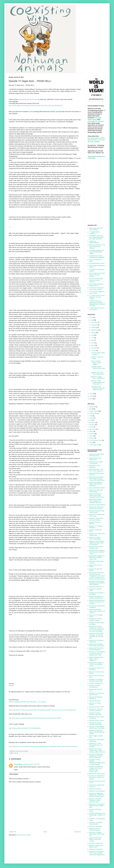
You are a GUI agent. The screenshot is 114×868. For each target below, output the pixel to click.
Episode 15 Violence (95, 789)
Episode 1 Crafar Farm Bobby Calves (96, 846)
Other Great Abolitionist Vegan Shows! (96, 285)
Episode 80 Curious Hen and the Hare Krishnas (96, 508)
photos (91, 431)
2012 (91, 320)
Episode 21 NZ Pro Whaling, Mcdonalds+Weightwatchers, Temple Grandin (97, 762)
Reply (16, 770)
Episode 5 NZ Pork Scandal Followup (95, 829)
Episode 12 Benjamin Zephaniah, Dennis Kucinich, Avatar (96, 800)
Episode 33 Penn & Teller (97, 707)
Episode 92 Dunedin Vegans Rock (95, 459)
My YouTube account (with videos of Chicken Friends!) (97, 275)
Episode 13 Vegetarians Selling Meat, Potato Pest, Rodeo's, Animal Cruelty (97, 795)
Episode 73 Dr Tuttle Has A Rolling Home (98, 373)
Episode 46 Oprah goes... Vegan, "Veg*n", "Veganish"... (97, 659)
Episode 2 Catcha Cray (96, 843)
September (95, 330)
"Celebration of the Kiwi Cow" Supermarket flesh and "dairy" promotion (96, 237)
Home (45, 832)
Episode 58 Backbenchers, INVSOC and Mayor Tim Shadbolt (97, 602)
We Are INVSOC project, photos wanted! (96, 363)
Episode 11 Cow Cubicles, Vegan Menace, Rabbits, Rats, (97, 806)
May (93, 340)
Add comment (14, 774)
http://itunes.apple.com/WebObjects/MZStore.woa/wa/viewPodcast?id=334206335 (96, 140)
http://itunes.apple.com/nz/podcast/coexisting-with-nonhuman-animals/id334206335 (35, 106)
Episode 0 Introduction (96, 849)
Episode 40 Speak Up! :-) (97, 683)
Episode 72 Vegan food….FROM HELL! (98, 377)
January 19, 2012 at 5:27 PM (31, 764)
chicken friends (94, 411)
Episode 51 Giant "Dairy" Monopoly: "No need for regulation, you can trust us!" (97, 636)
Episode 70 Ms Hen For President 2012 (96, 547)
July (93, 335)
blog (91, 409)
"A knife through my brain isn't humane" (97, 309)
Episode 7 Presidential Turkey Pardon (96, 823)
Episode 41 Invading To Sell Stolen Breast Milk (96, 680)
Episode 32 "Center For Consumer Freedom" (96, 710)
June (93, 338)
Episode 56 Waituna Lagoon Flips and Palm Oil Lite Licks (97, 611)
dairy (91, 416)
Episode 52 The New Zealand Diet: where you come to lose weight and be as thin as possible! (96, 629)
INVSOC (92, 425)
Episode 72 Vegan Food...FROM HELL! (95, 538)
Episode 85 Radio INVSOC (97, 488)
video (91, 443)
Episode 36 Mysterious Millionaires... (96, 698)
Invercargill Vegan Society (97, 263)
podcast (16, 753)
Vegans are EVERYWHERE (94, 242)
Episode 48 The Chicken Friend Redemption (97, 649)
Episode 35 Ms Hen (95, 701)
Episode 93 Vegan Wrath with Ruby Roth (97, 455)
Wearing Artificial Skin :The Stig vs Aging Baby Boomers (97, 247)
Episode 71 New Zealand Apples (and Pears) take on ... (98, 382)
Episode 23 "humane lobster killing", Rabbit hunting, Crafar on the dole (97, 750)
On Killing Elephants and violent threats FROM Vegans (97, 252)
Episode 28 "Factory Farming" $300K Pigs (96, 724)
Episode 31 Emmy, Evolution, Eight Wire (95, 714)
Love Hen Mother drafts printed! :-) (98, 354)
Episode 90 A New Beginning (95, 466)
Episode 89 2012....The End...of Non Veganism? (96, 470)
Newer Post (13, 832)
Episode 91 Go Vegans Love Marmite (96, 463)
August (94, 333)
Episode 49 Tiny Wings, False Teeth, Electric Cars (97, 645)
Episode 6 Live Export (96, 826)
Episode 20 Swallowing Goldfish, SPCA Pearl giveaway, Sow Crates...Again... (96, 769)
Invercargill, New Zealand (95, 121)
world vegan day (94, 445)
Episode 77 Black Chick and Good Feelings (96, 519)
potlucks (92, 438)
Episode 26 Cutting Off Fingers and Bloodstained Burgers (97, 732)
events (91, 418)
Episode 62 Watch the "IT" (97, 587)
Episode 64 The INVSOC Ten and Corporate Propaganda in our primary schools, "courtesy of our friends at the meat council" (97, 576)
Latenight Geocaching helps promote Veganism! (97, 257)
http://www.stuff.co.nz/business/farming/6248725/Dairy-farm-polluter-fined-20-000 (35, 718)
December (95, 322)
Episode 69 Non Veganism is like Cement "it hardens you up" (97, 552)
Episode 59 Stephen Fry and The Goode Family (96, 597)
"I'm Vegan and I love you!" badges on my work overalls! (97, 297)
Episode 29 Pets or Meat (97, 721)
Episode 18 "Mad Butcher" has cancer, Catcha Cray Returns (97, 777)
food (91, 420)
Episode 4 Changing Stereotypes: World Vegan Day (97, 834)
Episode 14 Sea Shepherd (97, 791)
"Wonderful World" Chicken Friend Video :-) (98, 368)
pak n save (93, 429)
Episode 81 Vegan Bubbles (97, 505)
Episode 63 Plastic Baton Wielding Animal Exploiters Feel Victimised (97, 583)
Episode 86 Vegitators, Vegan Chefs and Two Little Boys (96, 484)
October (94, 327)
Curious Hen (93, 413)
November (95, 325)
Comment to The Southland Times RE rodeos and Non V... (98, 388)
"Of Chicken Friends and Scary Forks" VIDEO (96, 289)
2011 (91, 394)
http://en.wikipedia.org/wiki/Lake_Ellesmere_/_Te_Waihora (27, 702)
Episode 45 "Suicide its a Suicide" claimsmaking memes (97, 664)
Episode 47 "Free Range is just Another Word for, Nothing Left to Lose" (97, 653)
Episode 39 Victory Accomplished (95, 686)
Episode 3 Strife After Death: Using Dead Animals (96, 839)
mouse (91, 427)
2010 (91, 396)
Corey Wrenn (18, 764)
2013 (91, 317)
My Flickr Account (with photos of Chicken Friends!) (96, 280)
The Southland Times (96, 440)
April (93, 343)
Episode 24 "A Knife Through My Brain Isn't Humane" (96, 745)
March (93, 345)
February (94, 348)
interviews (92, 422)
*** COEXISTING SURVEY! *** (94, 233)
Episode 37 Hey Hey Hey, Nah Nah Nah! (97, 694)
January (94, 351)
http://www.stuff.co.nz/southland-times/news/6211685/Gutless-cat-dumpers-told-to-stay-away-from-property (43, 746)
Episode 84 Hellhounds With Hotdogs (96, 491)
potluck (91, 436)
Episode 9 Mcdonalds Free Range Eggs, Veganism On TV (97, 815)
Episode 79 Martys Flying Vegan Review (97, 512)
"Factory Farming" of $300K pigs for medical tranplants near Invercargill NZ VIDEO (97, 303)
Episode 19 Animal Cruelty (97, 774)
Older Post (77, 832)
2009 (91, 399)
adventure (92, 407)
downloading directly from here (28, 99)
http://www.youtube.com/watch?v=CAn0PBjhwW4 (25, 728)
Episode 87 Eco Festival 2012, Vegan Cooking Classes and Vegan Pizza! (97, 479)
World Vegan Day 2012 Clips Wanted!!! (96, 229)
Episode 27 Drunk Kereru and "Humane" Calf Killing (97, 727)
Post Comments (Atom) (24, 835)
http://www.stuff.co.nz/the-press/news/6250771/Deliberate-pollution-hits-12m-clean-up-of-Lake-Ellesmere (42, 710)
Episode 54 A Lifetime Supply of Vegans (96, 620)
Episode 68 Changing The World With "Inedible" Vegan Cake (97, 558)
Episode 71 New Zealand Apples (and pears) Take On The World (97, 543)
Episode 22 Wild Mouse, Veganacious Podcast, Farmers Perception (96, 756)
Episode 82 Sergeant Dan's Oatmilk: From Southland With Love (95, 501)
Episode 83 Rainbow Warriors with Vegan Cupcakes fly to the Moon (97, 496)
